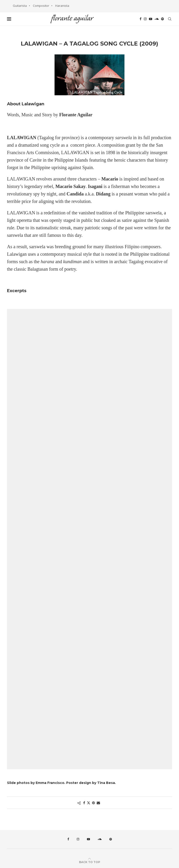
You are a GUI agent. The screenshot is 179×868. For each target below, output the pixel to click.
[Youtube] (151, 19)
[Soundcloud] (157, 19)
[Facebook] (141, 19)
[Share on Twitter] (89, 803)
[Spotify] (162, 19)
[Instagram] (145, 19)
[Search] (170, 19)
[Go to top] (90, 862)
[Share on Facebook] (84, 803)
